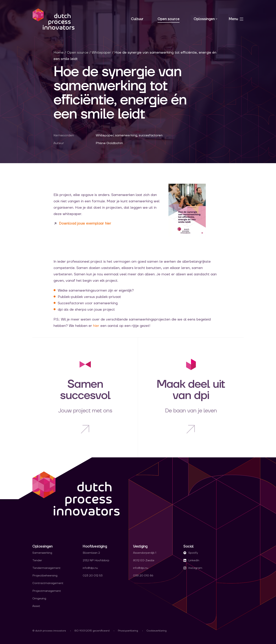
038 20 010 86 (143, 576)
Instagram (193, 568)
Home (59, 53)
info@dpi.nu (90, 568)
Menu (236, 19)
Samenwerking (42, 553)
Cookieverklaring (156, 631)
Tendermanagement (46, 568)
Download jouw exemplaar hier (85, 223)
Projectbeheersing (45, 576)
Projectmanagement (47, 591)
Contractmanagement (48, 583)
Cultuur (137, 19)
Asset (36, 606)
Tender (37, 560)
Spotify (191, 553)
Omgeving (39, 599)
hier (96, 326)
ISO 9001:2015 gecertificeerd (92, 631)
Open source (169, 19)
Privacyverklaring (128, 631)
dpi (54, 19)
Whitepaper (101, 53)
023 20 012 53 (93, 576)
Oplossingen (204, 19)
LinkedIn (191, 560)
